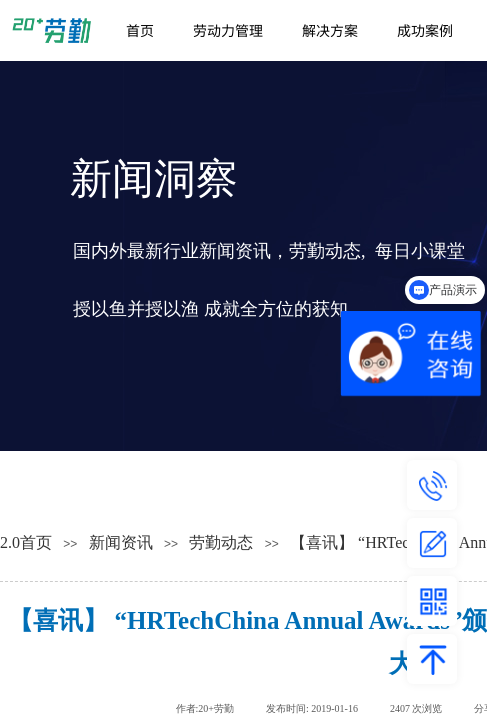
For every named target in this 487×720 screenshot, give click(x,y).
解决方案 (330, 30)
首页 (140, 30)
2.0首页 (26, 542)
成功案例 (425, 30)
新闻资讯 (121, 542)
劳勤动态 (221, 542)
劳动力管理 (228, 30)
